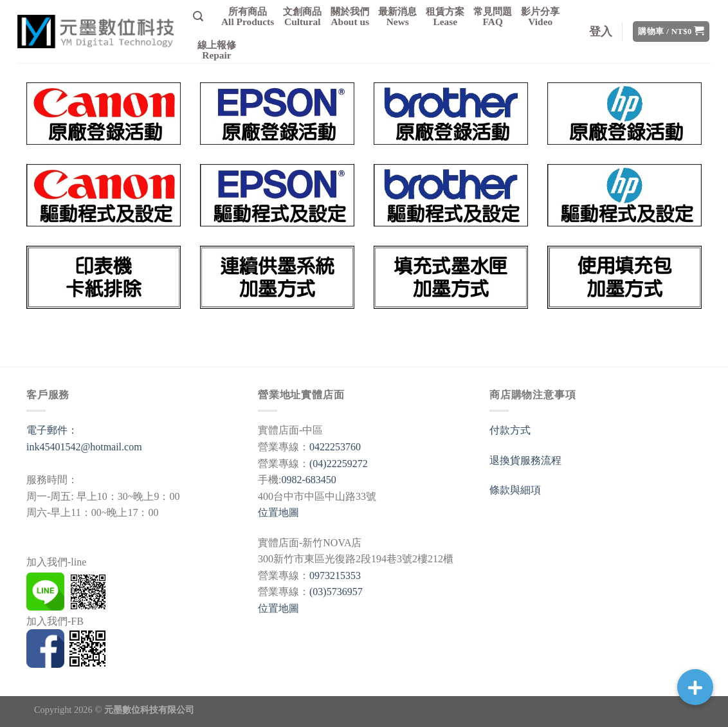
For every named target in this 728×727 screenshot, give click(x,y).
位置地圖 (278, 512)
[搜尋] (198, 16)
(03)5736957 (336, 592)
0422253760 (335, 447)
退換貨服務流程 (525, 460)
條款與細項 (515, 490)
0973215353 (335, 575)
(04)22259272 (339, 464)
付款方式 (510, 430)
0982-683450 (308, 480)
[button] (695, 687)
